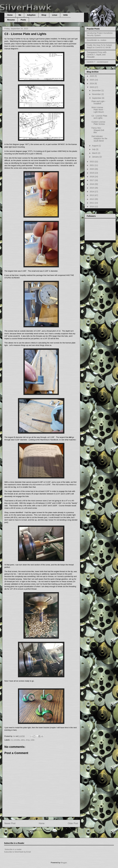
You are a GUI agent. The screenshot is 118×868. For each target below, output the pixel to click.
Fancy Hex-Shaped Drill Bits (98, 130)
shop (28, 740)
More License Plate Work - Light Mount (98, 110)
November (97, 94)
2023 (92, 87)
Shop (44, 15)
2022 (92, 162)
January (96, 157)
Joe (14, 736)
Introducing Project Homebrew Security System (100, 34)
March (95, 153)
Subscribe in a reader (13, 849)
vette (33, 740)
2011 (92, 203)
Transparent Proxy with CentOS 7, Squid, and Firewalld (97, 55)
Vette (65, 15)
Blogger (64, 863)
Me (20, 15)
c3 (12, 740)
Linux (55, 15)
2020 (92, 169)
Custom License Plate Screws (98, 123)
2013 (92, 195)
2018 (92, 177)
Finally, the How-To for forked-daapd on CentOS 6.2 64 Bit (99, 46)
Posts (23, 20)
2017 (92, 180)
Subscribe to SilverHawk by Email (17, 852)
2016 (92, 184)
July (94, 149)
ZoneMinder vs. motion (96, 40)
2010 (92, 207)
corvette (17, 740)
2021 (92, 165)
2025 (92, 80)
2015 (92, 188)
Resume (11, 20)
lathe (23, 740)
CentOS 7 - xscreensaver (97, 62)
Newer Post (10, 823)
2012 (92, 199)
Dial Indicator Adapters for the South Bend (99, 139)
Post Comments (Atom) (47, 831)
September (97, 98)
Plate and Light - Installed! (99, 103)
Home (10, 15)
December (97, 90)
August (95, 146)
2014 (92, 192)
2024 (92, 83)
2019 (92, 173)
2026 (92, 76)
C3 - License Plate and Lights (99, 117)
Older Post (73, 823)
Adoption (31, 15)
